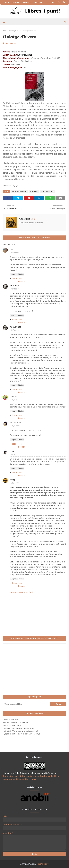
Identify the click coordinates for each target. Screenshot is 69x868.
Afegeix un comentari (22, 592)
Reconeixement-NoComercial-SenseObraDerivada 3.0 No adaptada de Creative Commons (31, 778)
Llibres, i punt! (43, 864)
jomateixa (15, 423)
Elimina (21, 274)
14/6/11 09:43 (15, 426)
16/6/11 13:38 (15, 454)
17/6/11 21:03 (15, 483)
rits (12, 249)
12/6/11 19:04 (15, 400)
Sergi (7, 43)
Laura (13, 451)
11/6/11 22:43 (15, 289)
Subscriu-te (40, 2)
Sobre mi (15, 2)
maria (13, 397)
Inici (7, 2)
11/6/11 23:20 (15, 330)
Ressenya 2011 (14, 31)
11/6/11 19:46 (15, 253)
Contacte (27, 2)
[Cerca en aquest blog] (27, 704)
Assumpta (16, 286)
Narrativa (34, 191)
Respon (13, 274)
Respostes (17, 278)
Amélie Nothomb (19, 191)
